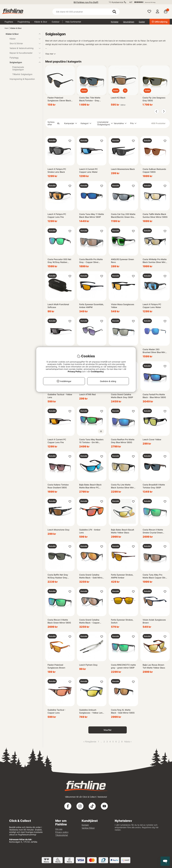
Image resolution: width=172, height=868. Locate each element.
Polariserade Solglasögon (18, 68)
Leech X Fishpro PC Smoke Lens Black (57, 170)
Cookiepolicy (97, 371)
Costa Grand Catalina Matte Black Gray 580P (122, 396)
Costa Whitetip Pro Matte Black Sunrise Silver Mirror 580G (155, 261)
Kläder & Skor (41, 22)
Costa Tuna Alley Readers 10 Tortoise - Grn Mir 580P (91, 441)
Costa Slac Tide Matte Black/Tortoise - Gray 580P (90, 99)
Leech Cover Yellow (152, 439)
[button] (148, 2)
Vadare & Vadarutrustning (23, 48)
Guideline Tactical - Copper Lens (56, 711)
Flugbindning (24, 22)
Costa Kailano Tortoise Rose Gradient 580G (58, 486)
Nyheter (115, 22)
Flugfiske (9, 22)
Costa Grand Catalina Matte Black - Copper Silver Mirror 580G (89, 621)
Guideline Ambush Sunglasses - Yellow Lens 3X (91, 711)
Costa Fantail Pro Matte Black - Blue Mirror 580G (154, 396)
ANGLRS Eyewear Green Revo (122, 261)
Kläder (23, 39)
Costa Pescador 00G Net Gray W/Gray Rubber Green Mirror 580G (59, 261)
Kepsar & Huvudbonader (23, 53)
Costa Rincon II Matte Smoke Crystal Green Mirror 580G (153, 531)
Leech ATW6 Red (87, 394)
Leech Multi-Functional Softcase (58, 306)
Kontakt (85, 825)
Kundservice (118, 2)
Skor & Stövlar (23, 43)
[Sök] (86, 12)
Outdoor (56, 22)
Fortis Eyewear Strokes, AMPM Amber (122, 576)
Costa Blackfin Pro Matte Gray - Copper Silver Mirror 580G (91, 261)
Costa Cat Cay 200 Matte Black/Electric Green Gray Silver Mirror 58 (123, 216)
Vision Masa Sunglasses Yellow (123, 306)
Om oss (59, 829)
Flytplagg (23, 58)
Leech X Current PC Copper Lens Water (88, 170)
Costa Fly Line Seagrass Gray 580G (154, 99)
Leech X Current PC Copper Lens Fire (57, 441)
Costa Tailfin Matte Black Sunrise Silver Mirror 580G (155, 216)
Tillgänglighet (62, 835)
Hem (6, 28)
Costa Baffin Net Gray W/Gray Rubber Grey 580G (58, 576)
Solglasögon (23, 62)
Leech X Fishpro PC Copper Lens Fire (57, 216)
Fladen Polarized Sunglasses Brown (56, 666)
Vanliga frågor (88, 828)
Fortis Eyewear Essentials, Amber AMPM (92, 306)
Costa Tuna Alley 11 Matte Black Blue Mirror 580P (92, 216)
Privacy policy (62, 832)
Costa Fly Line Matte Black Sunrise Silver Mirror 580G (123, 486)
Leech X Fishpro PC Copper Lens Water (152, 306)
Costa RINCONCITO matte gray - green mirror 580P (123, 666)
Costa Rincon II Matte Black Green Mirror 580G (59, 621)
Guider (142, 22)
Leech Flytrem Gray (88, 665)
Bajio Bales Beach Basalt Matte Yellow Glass (123, 531)
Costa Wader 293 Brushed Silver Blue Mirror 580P (155, 351)
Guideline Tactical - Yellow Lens (60, 396)
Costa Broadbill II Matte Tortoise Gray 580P (154, 486)
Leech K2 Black (118, 98)
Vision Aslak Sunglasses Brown (154, 621)
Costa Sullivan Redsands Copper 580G (154, 170)
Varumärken (129, 22)
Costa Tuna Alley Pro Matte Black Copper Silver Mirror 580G (155, 576)
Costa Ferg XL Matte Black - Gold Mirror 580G (123, 711)
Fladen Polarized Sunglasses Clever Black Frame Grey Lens (59, 99)
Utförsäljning (160, 22)
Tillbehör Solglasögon (22, 74)
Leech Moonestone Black (123, 169)
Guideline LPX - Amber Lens (90, 531)
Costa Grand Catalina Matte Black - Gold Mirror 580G (91, 576)
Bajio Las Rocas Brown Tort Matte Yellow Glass (154, 666)
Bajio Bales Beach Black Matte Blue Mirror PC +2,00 (90, 486)
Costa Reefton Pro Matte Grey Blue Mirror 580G (123, 441)
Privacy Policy (75, 371)
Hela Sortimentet (73, 22)
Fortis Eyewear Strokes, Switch (122, 621)
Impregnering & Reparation (22, 79)
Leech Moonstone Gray (59, 530)
